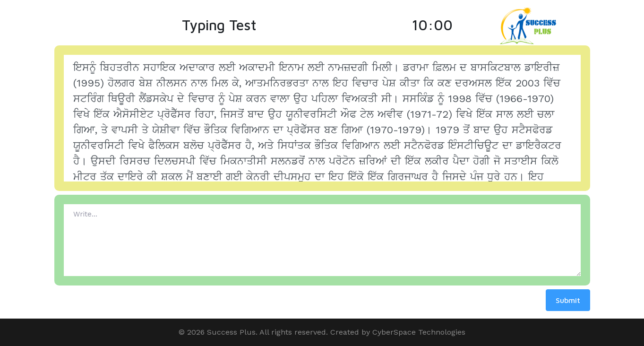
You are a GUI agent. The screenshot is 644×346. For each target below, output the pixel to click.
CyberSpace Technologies (419, 332)
